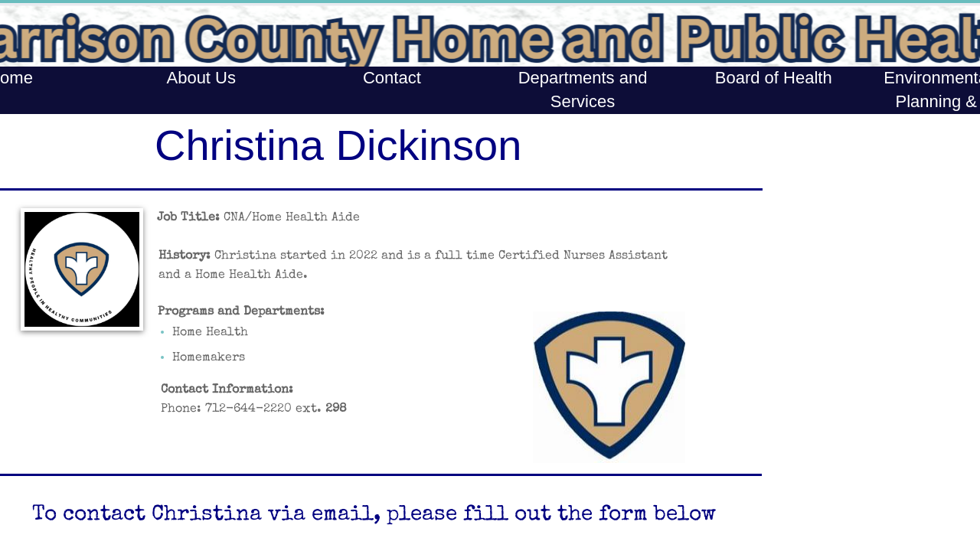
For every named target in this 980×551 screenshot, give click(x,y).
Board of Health (774, 78)
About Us (201, 78)
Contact (392, 78)
